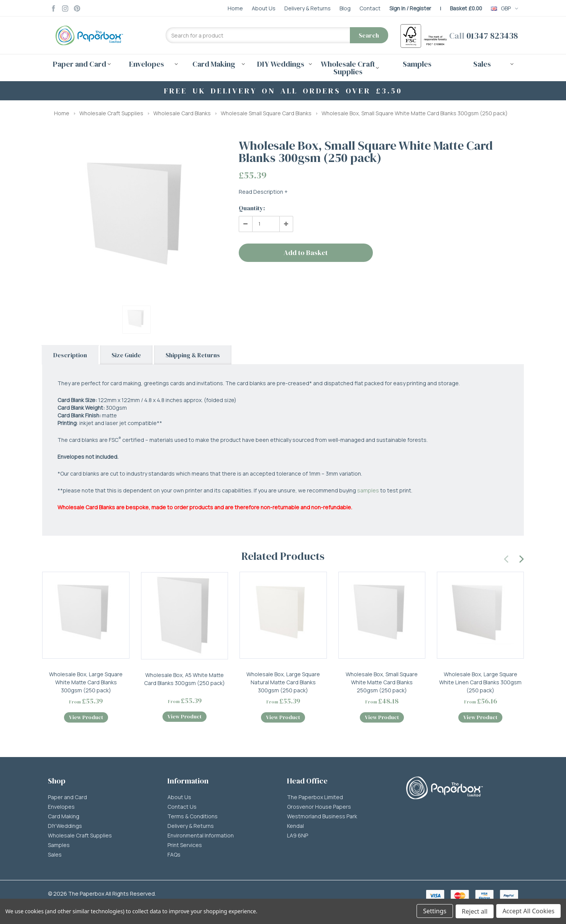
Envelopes (61, 808)
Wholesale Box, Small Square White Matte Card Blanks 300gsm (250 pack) (415, 113)
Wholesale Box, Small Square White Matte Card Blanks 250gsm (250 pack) (382, 682)
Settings (434, 912)
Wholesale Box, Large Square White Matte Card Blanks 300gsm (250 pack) (86, 682)
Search (369, 35)
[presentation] (507, 558)
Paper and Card (67, 799)
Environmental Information (201, 837)
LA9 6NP (298, 837)
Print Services (185, 847)
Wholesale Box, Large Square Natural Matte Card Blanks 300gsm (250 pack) (283, 682)
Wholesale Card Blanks (182, 113)
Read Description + (263, 192)
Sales (55, 856)
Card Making (64, 818)
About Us (179, 799)
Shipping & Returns (193, 355)
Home (62, 113)
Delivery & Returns (191, 828)
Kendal (295, 828)
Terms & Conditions (193, 818)
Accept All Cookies (528, 912)
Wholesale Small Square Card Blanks (266, 113)
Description (70, 355)
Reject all (474, 912)
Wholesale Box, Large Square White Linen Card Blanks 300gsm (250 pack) (480, 682)
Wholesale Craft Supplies (111, 113)
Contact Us (182, 808)
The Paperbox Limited (315, 799)
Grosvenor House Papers (319, 808)
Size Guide (126, 355)
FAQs (174, 856)
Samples (417, 64)
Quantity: (252, 208)
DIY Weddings (65, 828)
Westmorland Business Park (322, 818)
